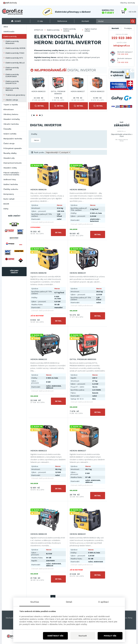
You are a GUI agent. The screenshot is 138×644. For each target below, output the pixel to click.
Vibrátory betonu (11, 114)
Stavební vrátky (10, 168)
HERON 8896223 (39, 451)
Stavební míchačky (12, 119)
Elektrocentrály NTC (14, 58)
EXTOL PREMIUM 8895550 (83, 359)
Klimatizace (9, 109)
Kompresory (9, 194)
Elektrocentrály (10, 36)
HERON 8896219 (38, 91)
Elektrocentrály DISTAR (12, 69)
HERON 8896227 (78, 451)
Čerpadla (7, 129)
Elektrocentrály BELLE (15, 63)
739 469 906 (123, 54)
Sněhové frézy (10, 179)
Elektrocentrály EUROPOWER (12, 75)
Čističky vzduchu (11, 189)
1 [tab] (34, 115)
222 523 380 (122, 38)
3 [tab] (40, 115)
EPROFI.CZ (39, 30)
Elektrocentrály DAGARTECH (12, 82)
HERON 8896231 (97, 91)
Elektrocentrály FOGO (15, 53)
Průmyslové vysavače (12, 148)
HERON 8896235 (39, 534)
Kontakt (115, 28)
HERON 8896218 (78, 91)
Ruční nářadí (9, 199)
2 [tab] (37, 115)
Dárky (6, 209)
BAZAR (6, 204)
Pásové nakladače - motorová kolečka (12, 174)
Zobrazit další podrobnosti (42, 222)
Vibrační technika (11, 124)
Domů (16, 21)
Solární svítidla (10, 134)
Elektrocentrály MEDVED (12, 89)
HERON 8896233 (39, 359)
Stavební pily (9, 158)
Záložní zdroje (12, 100)
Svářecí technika (11, 184)
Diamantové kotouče (12, 163)
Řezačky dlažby (10, 153)
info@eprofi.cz (122, 46)
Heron (36, 140)
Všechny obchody (128, 3)
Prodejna (128, 28)
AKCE (6, 27)
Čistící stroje (9, 143)
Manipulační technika (13, 139)
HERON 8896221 (78, 534)
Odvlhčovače (9, 32)
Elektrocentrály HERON (15, 48)
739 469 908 (123, 62)
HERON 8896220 (58, 91)
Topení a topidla (11, 105)
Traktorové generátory (15, 95)
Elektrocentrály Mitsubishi (12, 42)
